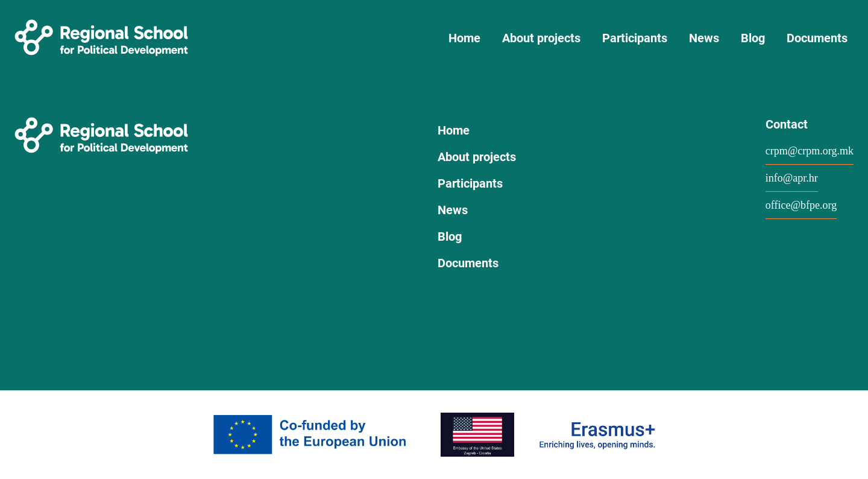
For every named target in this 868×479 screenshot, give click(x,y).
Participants (635, 38)
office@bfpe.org (801, 205)
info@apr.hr (792, 178)
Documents (817, 38)
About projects (541, 38)
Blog (753, 38)
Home (464, 38)
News (704, 38)
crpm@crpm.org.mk (810, 151)
